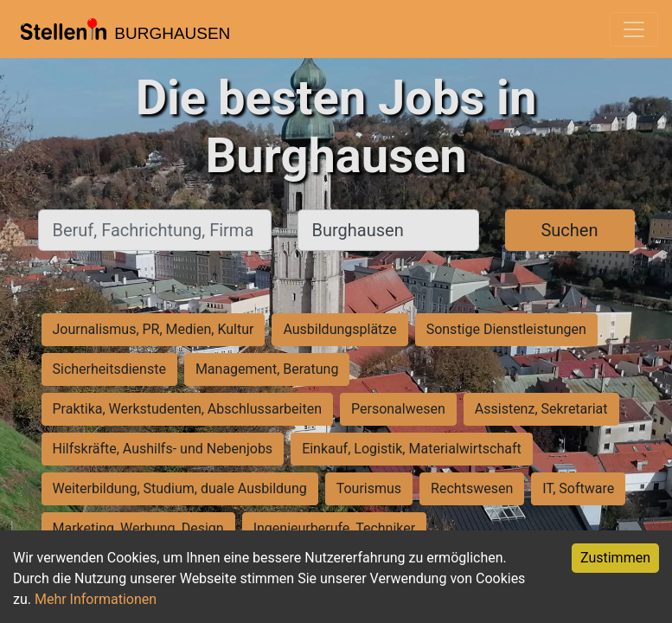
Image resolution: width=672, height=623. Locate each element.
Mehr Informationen (96, 599)
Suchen (569, 230)
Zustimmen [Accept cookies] (615, 558)
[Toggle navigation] (634, 29)
